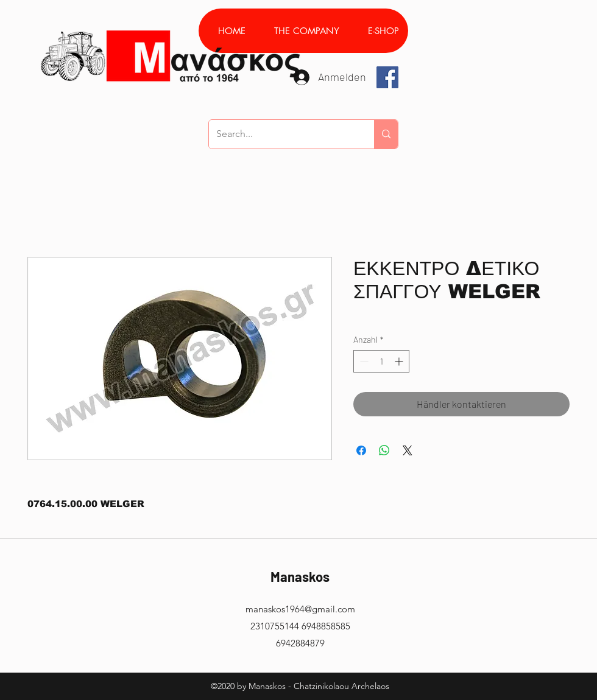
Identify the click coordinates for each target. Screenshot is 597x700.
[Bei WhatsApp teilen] (384, 450)
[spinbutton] (381, 361)
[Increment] (400, 361)
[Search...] (282, 134)
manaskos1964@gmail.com (300, 609)
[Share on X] (408, 450)
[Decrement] (363, 361)
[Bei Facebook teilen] (361, 450)
